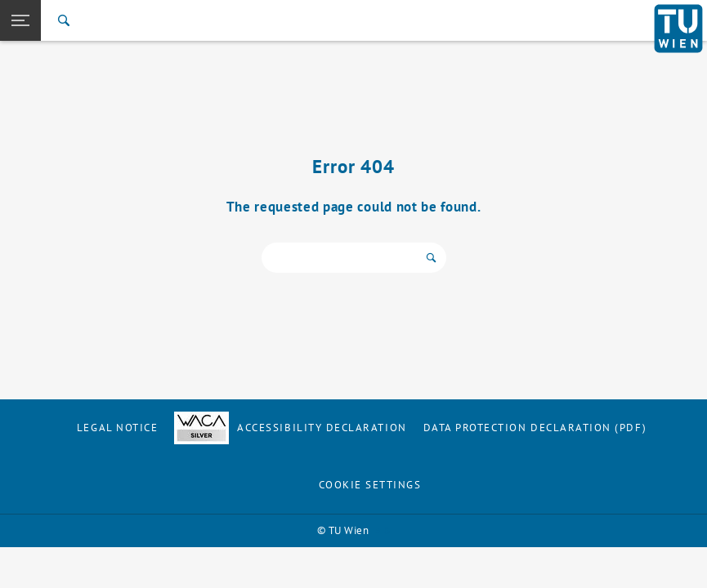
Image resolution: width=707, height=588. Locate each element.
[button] (20, 20)
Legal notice (117, 428)
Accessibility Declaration (290, 428)
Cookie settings (370, 485)
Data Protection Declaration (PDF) (535, 428)
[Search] (64, 20)
